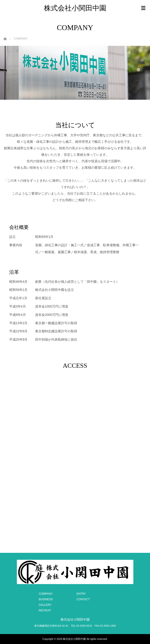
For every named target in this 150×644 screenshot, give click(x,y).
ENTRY (81, 594)
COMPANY (46, 594)
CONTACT (83, 599)
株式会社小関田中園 (75, 8)
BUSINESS (46, 599)
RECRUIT (45, 610)
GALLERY (45, 605)
